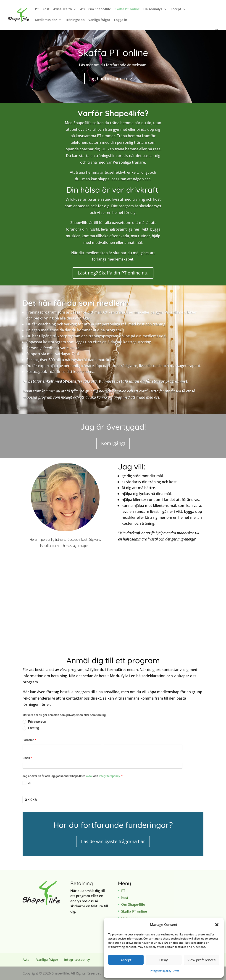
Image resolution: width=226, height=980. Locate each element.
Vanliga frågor (99, 20)
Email (27, 758)
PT (37, 9)
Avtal (177, 971)
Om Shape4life (100, 9)
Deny (164, 960)
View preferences (201, 960)
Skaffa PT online (127, 9)
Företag (31, 728)
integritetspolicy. (110, 776)
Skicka (31, 799)
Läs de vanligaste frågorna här (113, 841)
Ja (27, 783)
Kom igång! (113, 443)
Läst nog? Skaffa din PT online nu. (113, 273)
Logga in (121, 20)
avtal (90, 776)
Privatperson (34, 722)
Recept (176, 9)
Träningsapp (75, 20)
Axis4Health (63, 9)
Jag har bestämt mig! (111, 79)
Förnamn (29, 740)
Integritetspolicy (160, 971)
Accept (126, 960)
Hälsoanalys (153, 9)
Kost (46, 9)
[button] (217, 925)
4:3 (82, 9)
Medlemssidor (46, 20)
